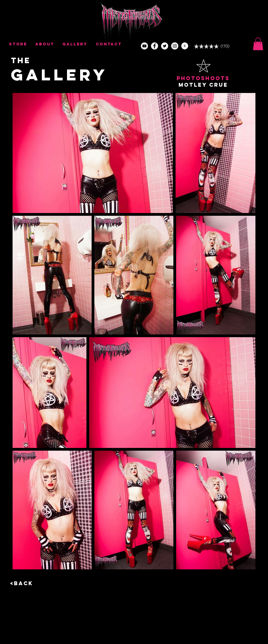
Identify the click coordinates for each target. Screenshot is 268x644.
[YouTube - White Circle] (144, 46)
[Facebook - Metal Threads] (155, 46)
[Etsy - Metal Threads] (185, 46)
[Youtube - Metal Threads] (175, 46)
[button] (258, 44)
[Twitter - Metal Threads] (165, 46)
